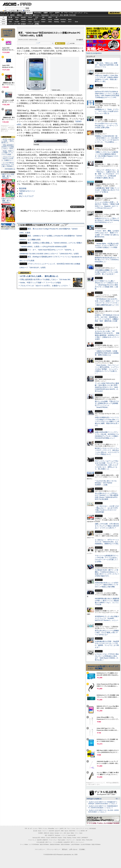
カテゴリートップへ (77, 207)
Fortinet (63, 22)
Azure (30, 22)
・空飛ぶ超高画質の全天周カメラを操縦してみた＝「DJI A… (8, 147)
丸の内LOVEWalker (86, 844)
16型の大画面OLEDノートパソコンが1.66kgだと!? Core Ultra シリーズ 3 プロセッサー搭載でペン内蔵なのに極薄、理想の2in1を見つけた (107, 421)
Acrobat (17, 22)
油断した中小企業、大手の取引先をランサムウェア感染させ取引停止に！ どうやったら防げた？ (107, 526)
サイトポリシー (40, 849)
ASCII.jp (9, 4)
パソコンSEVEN (37, 17)
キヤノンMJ (17, 24)
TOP (26, 829)
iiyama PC (57, 831)
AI (7, 13)
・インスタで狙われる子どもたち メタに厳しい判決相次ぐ (8, 164)
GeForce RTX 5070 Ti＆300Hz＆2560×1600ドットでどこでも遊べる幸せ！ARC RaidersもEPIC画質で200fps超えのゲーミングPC (107, 95)
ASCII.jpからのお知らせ (94, 799)
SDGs (61, 15)
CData (50, 22)
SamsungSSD (35, 19)
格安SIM (12, 15)
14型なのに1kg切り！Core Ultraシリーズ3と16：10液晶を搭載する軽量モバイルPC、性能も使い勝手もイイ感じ (107, 78)
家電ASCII (20, 15)
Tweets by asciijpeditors (94, 53)
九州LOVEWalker (75, 844)
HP (57, 17)
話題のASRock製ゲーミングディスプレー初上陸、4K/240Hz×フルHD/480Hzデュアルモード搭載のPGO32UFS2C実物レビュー (107, 435)
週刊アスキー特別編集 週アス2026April (8, 176)
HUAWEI (57, 20)
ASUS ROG (23, 20)
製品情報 (23, 188)
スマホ (71, 13)
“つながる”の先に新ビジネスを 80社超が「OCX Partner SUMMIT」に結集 (107, 483)
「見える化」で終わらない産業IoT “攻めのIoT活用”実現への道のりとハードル (107, 65)
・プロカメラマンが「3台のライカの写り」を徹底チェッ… (8, 159)
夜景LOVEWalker (65, 844)
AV (62, 13)
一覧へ (117, 799)
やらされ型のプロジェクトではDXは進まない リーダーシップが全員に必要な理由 (106, 125)
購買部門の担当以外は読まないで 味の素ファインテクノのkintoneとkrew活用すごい (108, 260)
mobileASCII (67, 842)
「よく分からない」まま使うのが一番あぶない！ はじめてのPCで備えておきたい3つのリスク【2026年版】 (107, 509)
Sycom (30, 17)
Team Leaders (61, 840)
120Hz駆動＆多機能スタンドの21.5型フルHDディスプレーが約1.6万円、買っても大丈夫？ (106, 272)
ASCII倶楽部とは (10, 169)
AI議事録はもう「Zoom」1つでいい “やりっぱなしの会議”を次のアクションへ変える (107, 111)
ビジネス (16, 13)
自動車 (46, 13)
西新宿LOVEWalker (55, 844)
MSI (43, 17)
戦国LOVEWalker (96, 844)
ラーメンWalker (24, 844)
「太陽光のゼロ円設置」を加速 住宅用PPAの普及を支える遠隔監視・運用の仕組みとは (107, 353)
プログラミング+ (54, 15)
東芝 (21, 194)
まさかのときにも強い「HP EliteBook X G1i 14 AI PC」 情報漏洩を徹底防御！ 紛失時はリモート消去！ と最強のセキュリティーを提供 (107, 335)
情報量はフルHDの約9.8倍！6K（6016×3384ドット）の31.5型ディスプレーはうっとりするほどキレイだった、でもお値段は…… (107, 139)
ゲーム (86, 13)
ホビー (51, 13)
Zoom (76, 22)
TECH (23, 13)
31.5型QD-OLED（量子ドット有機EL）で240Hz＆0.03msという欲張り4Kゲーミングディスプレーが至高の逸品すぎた (107, 573)
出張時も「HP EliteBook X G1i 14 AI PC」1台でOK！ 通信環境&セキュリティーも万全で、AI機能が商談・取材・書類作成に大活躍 (107, 318)
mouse (17, 17)
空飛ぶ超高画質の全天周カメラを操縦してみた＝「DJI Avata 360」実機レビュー (51, 279)
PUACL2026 (73, 15)
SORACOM (54, 838)
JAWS (10, 22)
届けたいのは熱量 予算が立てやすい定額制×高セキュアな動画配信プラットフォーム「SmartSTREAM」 (107, 404)
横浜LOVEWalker (44, 844)
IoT (11, 13)
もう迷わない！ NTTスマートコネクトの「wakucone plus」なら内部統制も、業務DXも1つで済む (107, 542)
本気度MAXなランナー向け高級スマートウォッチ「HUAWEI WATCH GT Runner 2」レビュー (107, 618)
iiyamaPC (23, 17)
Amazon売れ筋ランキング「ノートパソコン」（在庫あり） (8, 33)
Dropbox (43, 22)
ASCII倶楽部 (115, 13)
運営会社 (65, 849)
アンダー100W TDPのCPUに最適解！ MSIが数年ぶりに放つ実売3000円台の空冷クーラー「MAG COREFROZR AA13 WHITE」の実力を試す (107, 387)
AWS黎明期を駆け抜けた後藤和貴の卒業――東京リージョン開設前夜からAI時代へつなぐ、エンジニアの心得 (107, 601)
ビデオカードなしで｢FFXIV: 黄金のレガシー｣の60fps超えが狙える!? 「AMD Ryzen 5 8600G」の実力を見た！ (107, 657)
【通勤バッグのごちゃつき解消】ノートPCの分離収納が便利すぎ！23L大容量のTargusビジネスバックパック (107, 155)
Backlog (57, 22)
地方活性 (66, 15)
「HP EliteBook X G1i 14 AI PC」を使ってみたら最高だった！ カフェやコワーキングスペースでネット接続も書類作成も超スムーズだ (107, 302)
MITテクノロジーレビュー (77, 842)
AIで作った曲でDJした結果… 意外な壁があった (39, 276)
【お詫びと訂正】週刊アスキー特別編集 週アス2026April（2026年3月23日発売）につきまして (103, 803)
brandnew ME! (37, 24)
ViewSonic (63, 20)
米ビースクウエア (26, 196)
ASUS (50, 17)
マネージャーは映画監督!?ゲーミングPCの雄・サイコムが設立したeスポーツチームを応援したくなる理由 (107, 559)
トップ (3, 13)
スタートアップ (78, 13)
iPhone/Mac (38, 13)
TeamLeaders (45, 15)
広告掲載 (82, 849)
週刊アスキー (36, 15)
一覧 (52, 43)
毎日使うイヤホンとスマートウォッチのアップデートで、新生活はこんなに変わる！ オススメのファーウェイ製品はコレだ (107, 451)
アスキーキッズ (5, 15)
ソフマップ (30, 24)
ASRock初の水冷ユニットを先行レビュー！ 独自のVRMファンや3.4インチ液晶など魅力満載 (107, 585)
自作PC (57, 13)
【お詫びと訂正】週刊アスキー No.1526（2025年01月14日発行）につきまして (104, 811)
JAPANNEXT (23, 24)
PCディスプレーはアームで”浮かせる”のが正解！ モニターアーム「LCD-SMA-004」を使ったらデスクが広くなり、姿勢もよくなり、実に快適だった (107, 465)
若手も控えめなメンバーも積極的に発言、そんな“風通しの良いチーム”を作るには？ (107, 633)
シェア (38, 43)
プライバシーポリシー (53, 849)
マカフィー (10, 24)
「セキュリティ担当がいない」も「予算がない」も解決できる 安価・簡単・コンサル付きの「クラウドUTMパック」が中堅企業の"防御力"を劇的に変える (107, 174)
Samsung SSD (36, 838)
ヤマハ (70, 22)
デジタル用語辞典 (58, 842)
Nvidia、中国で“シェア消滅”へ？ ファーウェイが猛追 (41, 283)
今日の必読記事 (40, 842)
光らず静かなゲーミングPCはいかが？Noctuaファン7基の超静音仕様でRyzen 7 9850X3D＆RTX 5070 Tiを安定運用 (107, 496)
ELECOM (10, 20)
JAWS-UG (46, 833)
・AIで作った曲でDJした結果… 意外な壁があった (8, 141)
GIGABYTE (30, 20)
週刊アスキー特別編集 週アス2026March (8, 201)
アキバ (66, 13)
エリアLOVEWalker (34, 844)
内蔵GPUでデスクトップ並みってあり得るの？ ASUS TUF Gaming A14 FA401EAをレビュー (107, 220)
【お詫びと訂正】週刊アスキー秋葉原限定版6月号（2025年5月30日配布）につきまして (103, 807)
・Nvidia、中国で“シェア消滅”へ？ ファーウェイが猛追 (8, 153)
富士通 (10, 17)
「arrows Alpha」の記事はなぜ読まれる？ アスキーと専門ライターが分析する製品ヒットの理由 (107, 246)
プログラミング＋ (71, 840)
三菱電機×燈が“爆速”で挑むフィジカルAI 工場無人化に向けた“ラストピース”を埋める (107, 190)
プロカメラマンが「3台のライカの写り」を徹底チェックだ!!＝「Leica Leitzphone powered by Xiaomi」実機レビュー (65, 286)
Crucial (50, 20)
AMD (17, 20)
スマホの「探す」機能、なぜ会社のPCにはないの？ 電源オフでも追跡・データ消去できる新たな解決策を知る (107, 234)
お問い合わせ (73, 849)
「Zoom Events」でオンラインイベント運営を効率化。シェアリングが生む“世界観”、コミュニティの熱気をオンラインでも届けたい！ (107, 369)
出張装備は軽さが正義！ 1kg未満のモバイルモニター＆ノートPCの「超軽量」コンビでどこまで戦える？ (107, 644)
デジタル (25, 4)
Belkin (70, 20)
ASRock (43, 20)
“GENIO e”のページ (27, 191)
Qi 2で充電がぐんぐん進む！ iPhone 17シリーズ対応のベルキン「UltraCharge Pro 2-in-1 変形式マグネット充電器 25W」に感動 (107, 285)
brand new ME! (72, 835)
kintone (24, 22)
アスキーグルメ (28, 15)
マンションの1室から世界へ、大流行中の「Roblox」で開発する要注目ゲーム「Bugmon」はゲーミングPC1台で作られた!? (107, 205)
